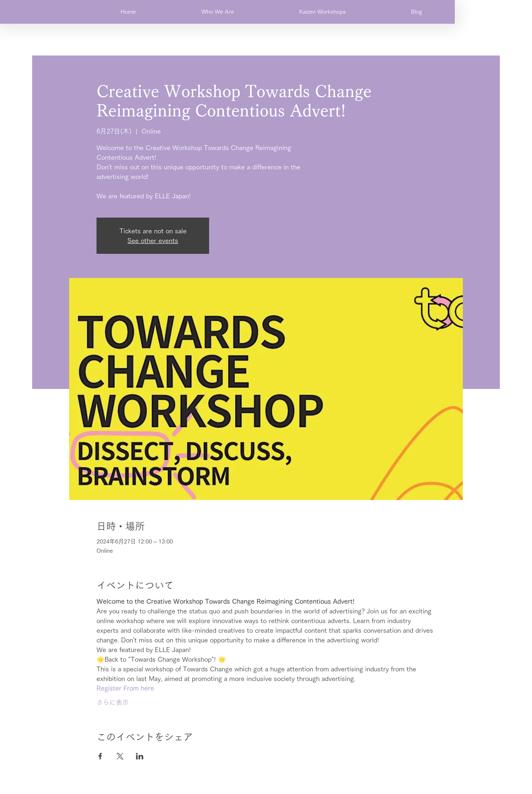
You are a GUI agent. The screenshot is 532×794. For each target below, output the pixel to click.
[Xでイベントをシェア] (120, 756)
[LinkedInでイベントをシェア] (140, 756)
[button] (218, 12)
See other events (153, 241)
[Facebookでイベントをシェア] (100, 756)
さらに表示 (113, 702)
